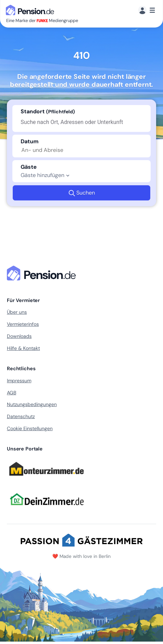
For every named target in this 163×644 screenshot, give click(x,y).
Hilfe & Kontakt (23, 348)
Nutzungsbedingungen (32, 404)
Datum (30, 141)
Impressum (19, 381)
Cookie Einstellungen (30, 428)
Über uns (17, 312)
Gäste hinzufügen (46, 175)
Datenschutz (21, 416)
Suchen (82, 193)
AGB (12, 393)
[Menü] (147, 11)
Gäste (29, 167)
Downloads (19, 336)
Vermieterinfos (23, 324)
